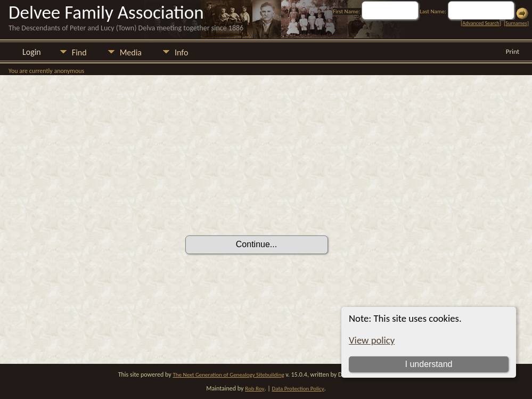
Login (32, 52)
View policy (372, 340)
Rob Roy (255, 389)
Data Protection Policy (298, 389)
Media (131, 52)
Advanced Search (481, 23)
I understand (429, 364)
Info (181, 52)
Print (513, 51)
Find (79, 52)
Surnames (516, 23)
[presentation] (266, 206)
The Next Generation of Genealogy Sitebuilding (228, 375)
